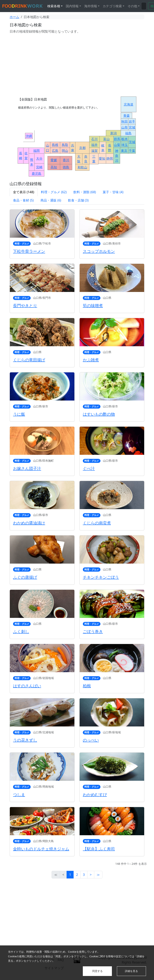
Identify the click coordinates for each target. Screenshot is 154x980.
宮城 (132, 127)
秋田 (125, 121)
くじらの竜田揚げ (29, 360)
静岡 (110, 158)
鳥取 (65, 145)
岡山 (65, 151)
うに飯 (19, 414)
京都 (82, 148)
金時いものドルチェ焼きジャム (41, 849)
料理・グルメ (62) (54, 192)
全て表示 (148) (24, 192)
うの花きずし (25, 740)
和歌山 (82, 167)
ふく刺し (21, 631)
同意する (97, 971)
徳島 (66, 167)
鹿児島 (36, 174)
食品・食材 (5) (23, 200)
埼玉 (125, 145)
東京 (124, 151)
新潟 (113, 133)
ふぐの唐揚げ (25, 577)
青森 (127, 116)
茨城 (132, 142)
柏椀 (87, 686)
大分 (39, 158)
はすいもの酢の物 (99, 414)
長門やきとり (25, 306)
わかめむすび (95, 795)
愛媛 (54, 160)
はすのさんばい (27, 686)
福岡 (36, 151)
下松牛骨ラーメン (29, 251)
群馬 (117, 139)
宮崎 (39, 167)
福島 (128, 133)
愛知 (102, 158)
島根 (55, 145)
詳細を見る (131, 971)
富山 (106, 139)
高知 (54, 167)
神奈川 (117, 156)
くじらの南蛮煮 (97, 523)
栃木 (125, 139)
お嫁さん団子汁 (27, 468)
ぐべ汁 (89, 468)
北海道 (129, 104)
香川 (66, 160)
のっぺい (91, 740)
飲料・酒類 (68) (85, 192)
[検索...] (144, 6)
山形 (125, 127)
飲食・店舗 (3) (78, 200)
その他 (132, 6)
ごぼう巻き (93, 631)
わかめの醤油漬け (29, 523)
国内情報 (72, 6)
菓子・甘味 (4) (113, 192)
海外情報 (91, 6)
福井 (94, 145)
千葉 (132, 151)
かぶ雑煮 (91, 360)
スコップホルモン (99, 251)
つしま (19, 795)
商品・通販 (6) (51, 200)
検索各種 (54, 6)
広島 (55, 151)
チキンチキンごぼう (101, 577)
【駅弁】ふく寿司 (99, 849)
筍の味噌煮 (93, 306)
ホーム (14, 17)
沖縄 (29, 136)
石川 (94, 139)
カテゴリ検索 (112, 6)
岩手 (132, 121)
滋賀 (94, 151)
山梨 (117, 145)
